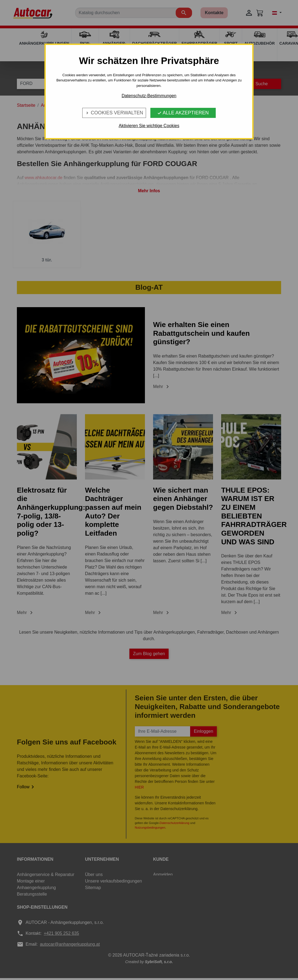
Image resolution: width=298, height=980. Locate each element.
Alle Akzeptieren (183, 113)
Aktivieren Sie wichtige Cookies (149, 126)
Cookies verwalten (114, 113)
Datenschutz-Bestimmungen (149, 96)
